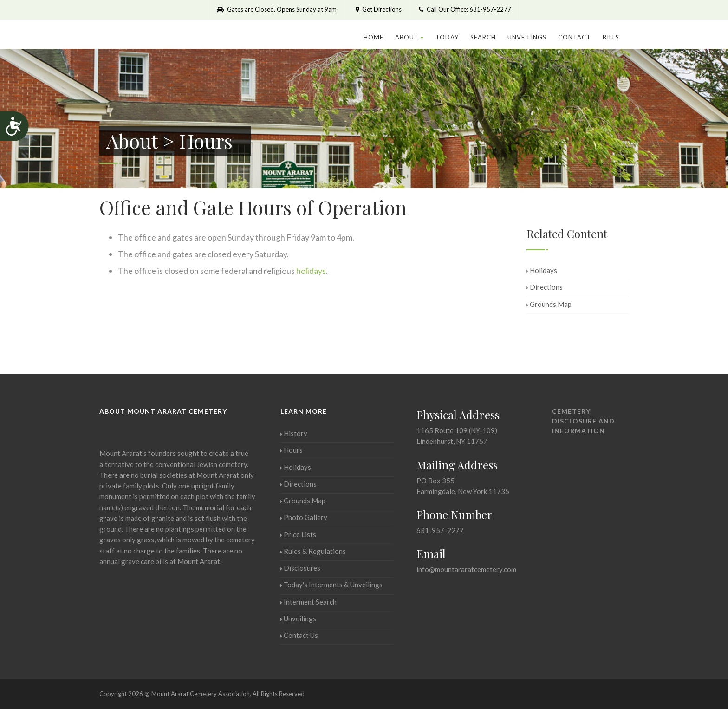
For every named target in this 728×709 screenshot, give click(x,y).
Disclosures (300, 568)
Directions (545, 287)
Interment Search (309, 602)
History (294, 433)
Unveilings (527, 37)
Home (374, 37)
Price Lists (298, 534)
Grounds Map (549, 304)
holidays (311, 271)
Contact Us (299, 635)
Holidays (542, 270)
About (409, 37)
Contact (575, 37)
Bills (611, 37)
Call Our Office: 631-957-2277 (465, 9)
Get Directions (378, 9)
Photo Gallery (304, 517)
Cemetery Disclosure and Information (583, 421)
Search (483, 37)
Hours (292, 450)
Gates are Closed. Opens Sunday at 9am (277, 9)
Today (447, 37)
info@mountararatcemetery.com (466, 569)
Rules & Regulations (313, 551)
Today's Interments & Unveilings (331, 585)
